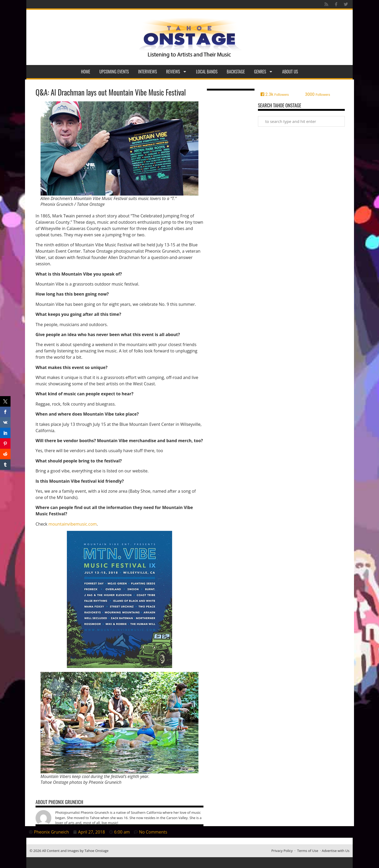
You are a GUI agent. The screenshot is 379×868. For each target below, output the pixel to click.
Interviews (148, 72)
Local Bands (207, 72)
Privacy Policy (282, 851)
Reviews (176, 72)
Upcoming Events (114, 72)
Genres (263, 72)
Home (86, 72)
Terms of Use (308, 851)
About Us (290, 72)
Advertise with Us (336, 851)
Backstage (236, 72)
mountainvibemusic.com (73, 524)
